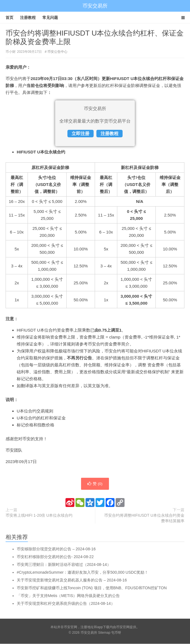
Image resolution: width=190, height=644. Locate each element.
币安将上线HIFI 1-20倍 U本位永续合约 (39, 516)
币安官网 (123, 627)
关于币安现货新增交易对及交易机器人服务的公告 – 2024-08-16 (72, 580)
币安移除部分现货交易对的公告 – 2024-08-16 (56, 549)
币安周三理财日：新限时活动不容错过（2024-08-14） (64, 565)
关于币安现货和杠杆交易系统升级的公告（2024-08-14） (66, 604)
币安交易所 (95, 6)
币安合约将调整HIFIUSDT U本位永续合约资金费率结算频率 (144, 518)
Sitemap (104, 633)
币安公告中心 (57, 52)
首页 (9, 18)
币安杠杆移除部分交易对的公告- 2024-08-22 (55, 557)
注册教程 (28, 18)
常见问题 (50, 18)
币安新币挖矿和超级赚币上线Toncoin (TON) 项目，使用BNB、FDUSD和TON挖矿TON (92, 588)
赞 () (95, 484)
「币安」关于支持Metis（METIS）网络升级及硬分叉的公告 (68, 596)
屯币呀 (116, 633)
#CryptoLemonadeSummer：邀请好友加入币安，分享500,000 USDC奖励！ (82, 573)
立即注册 (81, 134)
